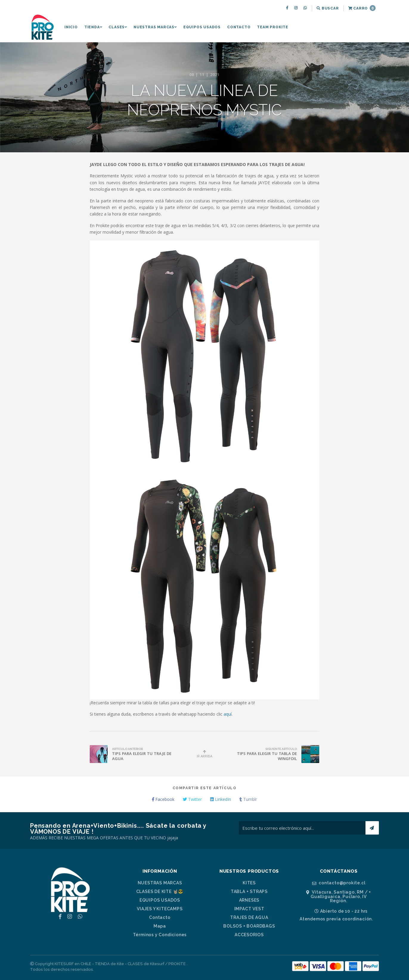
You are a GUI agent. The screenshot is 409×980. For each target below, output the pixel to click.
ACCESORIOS (249, 935)
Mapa (160, 926)
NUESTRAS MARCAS (155, 27)
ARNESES (249, 900)
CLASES (118, 27)
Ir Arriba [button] (204, 754)
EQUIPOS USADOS (202, 27)
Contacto (239, 27)
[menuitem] (288, 8)
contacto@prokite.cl (339, 883)
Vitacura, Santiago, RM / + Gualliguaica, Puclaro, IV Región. (339, 896)
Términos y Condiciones (160, 935)
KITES (249, 883)
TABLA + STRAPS (249, 891)
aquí (228, 714)
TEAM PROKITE (273, 27)
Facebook (163, 799)
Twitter (192, 799)
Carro (362, 8)
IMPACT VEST (249, 909)
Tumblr (248, 799)
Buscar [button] (328, 8)
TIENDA (93, 27)
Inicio (71, 27)
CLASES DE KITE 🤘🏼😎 (160, 891)
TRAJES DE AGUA (249, 917)
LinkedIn (221, 799)
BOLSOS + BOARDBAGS (249, 926)
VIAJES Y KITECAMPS (160, 909)
